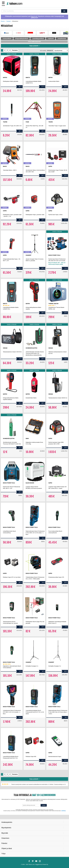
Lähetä (44, 805)
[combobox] (31, 11)
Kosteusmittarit (7, 39)
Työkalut (8, 21)
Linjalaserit (51, 39)
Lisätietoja (63, 811)
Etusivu (3, 21)
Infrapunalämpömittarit (22, 39)
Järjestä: (50, 51)
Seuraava (15, 50)
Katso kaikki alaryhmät (34, 42)
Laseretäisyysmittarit (38, 39)
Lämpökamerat (62, 39)
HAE (64, 11)
